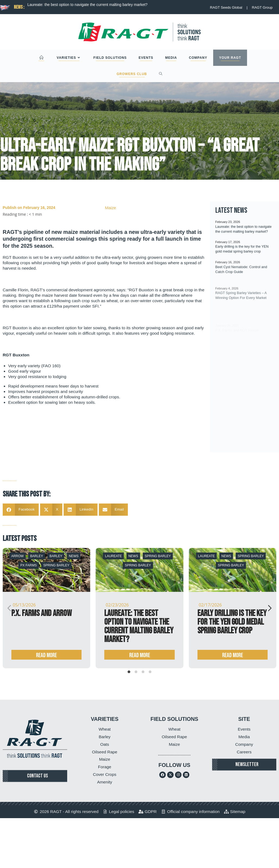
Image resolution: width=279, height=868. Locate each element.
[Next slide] (270, 608)
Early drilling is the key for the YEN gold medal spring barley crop (232, 622)
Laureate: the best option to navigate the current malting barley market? (87, 5)
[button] (21, 510)
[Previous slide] (9, 608)
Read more (46, 655)
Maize (110, 208)
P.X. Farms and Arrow (42, 613)
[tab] (129, 672)
